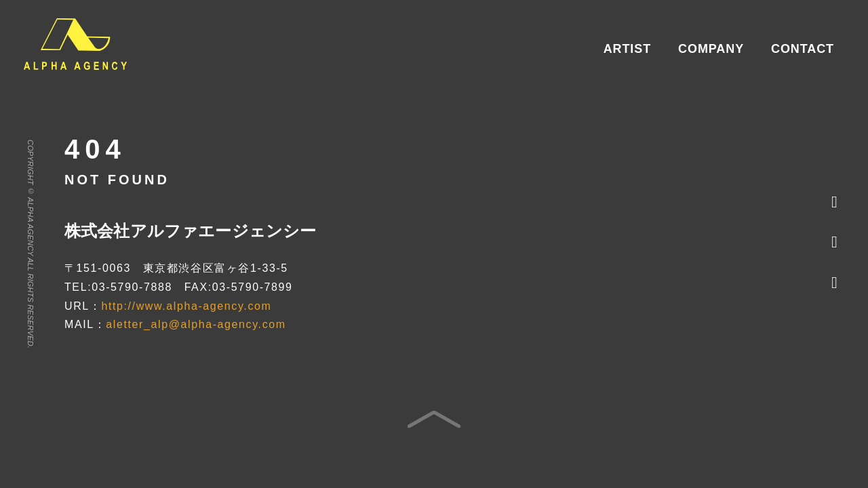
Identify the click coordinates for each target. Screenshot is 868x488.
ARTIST (627, 49)
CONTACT (803, 49)
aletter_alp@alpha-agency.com (196, 324)
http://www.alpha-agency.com (186, 306)
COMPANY (711, 49)
